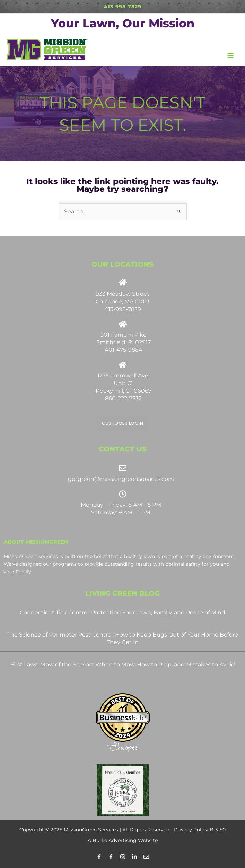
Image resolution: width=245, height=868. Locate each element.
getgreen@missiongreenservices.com (121, 479)
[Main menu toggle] (231, 56)
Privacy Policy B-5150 (200, 829)
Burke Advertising (115, 840)
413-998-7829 (123, 7)
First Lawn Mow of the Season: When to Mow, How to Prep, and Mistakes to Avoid (123, 664)
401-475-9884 (124, 350)
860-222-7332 (123, 398)
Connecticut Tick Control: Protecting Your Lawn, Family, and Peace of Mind (122, 612)
